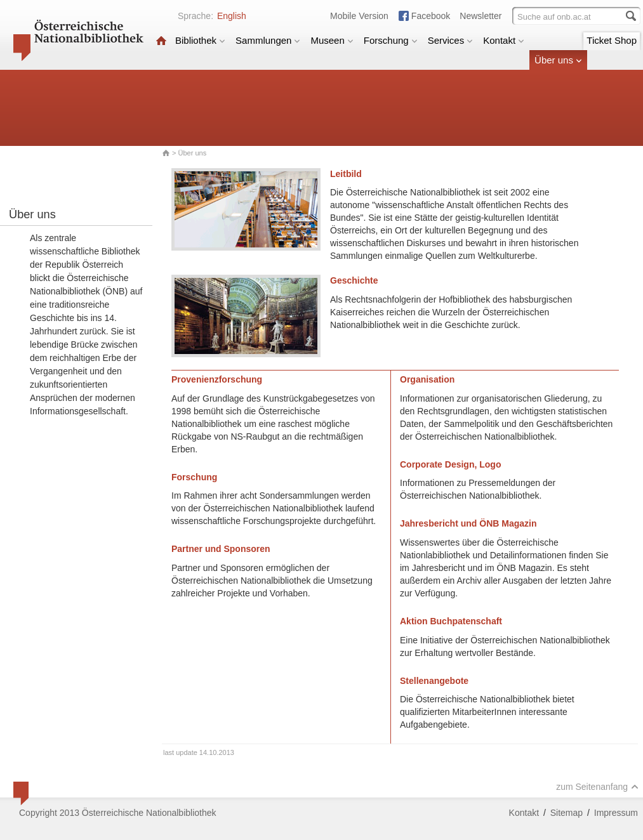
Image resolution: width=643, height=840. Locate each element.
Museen (332, 40)
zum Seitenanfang (597, 787)
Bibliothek (200, 40)
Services (451, 40)
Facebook (431, 16)
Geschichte (354, 280)
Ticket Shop (612, 40)
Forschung (391, 40)
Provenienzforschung (217, 379)
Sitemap (567, 813)
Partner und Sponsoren (221, 549)
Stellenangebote (434, 681)
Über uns (558, 60)
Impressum (616, 813)
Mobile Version (359, 16)
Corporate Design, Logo (450, 464)
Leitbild (346, 174)
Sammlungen (268, 40)
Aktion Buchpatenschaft (451, 621)
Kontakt (504, 40)
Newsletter (481, 16)
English (232, 16)
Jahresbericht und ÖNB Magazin (468, 523)
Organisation (427, 379)
